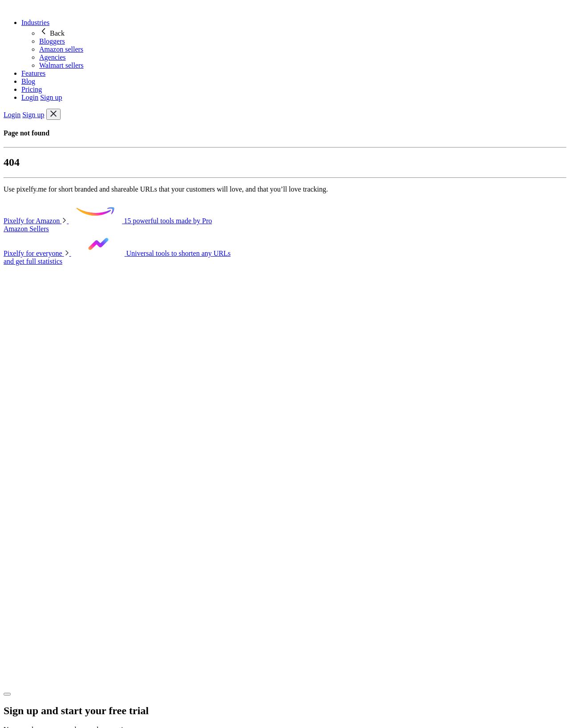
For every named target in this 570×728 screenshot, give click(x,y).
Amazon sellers (61, 49)
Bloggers (52, 41)
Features (33, 73)
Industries (35, 22)
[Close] (7, 694)
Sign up (51, 97)
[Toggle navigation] (53, 114)
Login (30, 97)
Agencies (53, 57)
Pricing (32, 89)
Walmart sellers (61, 65)
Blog (28, 81)
